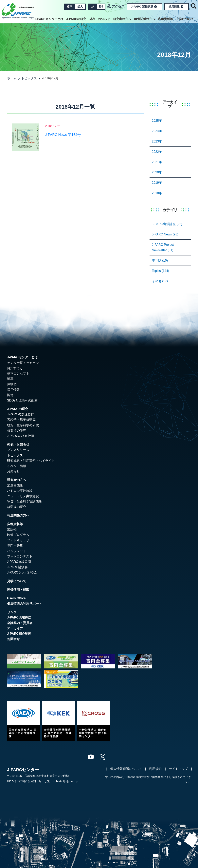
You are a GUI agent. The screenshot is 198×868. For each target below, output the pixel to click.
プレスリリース (18, 450)
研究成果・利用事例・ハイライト (31, 461)
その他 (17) (160, 281)
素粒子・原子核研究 (21, 420)
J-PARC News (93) (165, 234)
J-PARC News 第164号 (63, 135)
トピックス (29, 78)
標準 (69, 7)
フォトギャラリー (20, 540)
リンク (12, 612)
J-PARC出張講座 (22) (167, 224)
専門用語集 (15, 545)
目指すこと (15, 368)
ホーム (12, 78)
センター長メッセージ (23, 363)
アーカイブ (15, 628)
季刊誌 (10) (160, 260)
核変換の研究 (17, 431)
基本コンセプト (18, 373)
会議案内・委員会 (20, 623)
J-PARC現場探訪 (19, 617)
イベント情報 (17, 466)
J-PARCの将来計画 (21, 436)
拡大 (80, 7)
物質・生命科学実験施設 (25, 501)
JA (92, 7)
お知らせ (13, 471)
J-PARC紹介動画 (19, 634)
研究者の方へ (122, 19)
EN (101, 7)
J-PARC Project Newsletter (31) (163, 247)
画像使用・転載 (18, 590)
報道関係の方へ (144, 19)
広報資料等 (165, 19)
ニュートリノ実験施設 (23, 496)
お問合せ (13, 639)
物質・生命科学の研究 (23, 425)
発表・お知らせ (100, 19)
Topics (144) (161, 271)
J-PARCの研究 (76, 19)
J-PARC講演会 (18, 567)
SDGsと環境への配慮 (22, 400)
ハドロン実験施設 (20, 491)
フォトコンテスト (20, 556)
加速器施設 (15, 485)
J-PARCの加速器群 (21, 414)
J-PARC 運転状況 (144, 7)
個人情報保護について (126, 769)
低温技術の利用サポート (25, 604)
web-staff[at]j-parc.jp (65, 781)
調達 (10, 395)
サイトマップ (178, 769)
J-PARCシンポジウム (22, 572)
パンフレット (17, 551)
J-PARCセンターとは (49, 19)
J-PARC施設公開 (19, 562)
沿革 (10, 379)
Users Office (16, 598)
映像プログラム (18, 535)
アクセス (118, 6)
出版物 (12, 529)
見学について (185, 19)
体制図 (12, 384)
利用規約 (155, 769)
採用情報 (176, 7)
